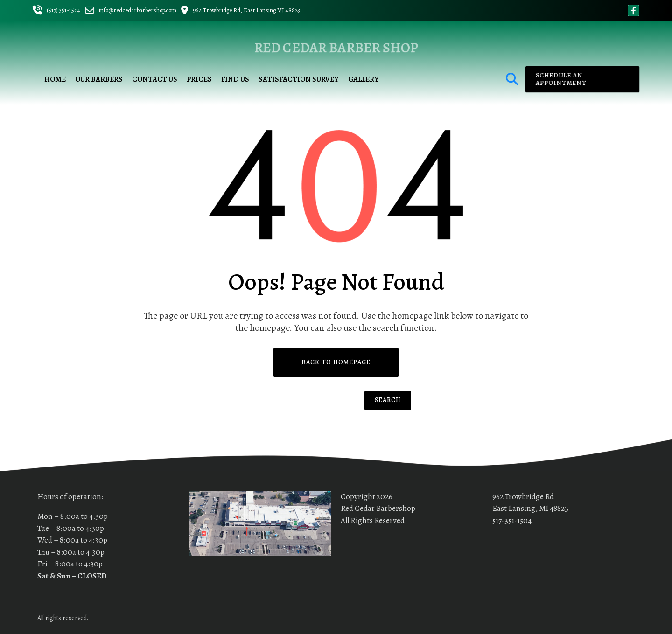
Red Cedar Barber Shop (336, 47)
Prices (199, 79)
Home (55, 79)
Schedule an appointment (559, 80)
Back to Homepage (336, 362)
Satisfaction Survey (299, 79)
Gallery (364, 79)
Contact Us (155, 79)
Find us (235, 79)
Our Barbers (99, 79)
